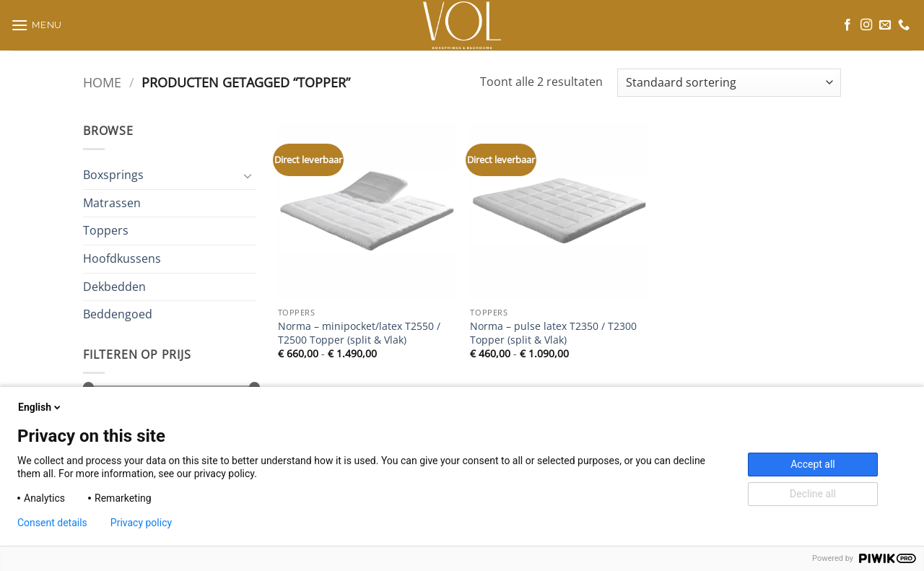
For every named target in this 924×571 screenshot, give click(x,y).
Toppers (106, 230)
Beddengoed (118, 314)
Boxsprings (113, 175)
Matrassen (112, 203)
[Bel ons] (904, 25)
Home (102, 82)
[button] (36, 25)
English (40, 407)
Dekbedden (114, 286)
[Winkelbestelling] (729, 83)
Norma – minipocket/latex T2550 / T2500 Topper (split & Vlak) (359, 333)
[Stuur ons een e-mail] (885, 25)
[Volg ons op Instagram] (866, 25)
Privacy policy (141, 523)
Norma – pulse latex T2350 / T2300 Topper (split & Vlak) (553, 333)
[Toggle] (248, 175)
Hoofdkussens (122, 258)
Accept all (813, 464)
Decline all (813, 494)
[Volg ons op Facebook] (847, 25)
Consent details (52, 523)
